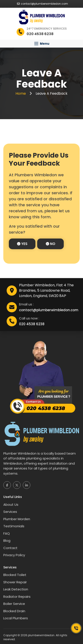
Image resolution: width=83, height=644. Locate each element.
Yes (22, 244)
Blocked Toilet (15, 575)
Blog (7, 541)
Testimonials (14, 526)
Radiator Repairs (17, 597)
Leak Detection (16, 589)
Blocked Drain (14, 611)
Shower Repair (15, 582)
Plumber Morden (17, 519)
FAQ (7, 533)
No (51, 244)
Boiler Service (14, 604)
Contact (10, 548)
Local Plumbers (16, 618)
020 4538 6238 (32, 324)
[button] (41, 44)
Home (21, 93)
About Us (11, 505)
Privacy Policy (14, 555)
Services (10, 512)
